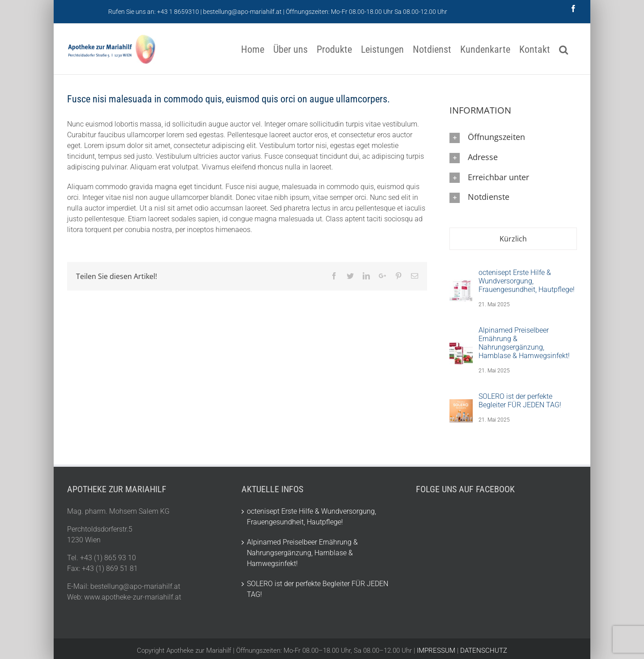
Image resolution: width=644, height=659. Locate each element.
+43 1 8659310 (178, 12)
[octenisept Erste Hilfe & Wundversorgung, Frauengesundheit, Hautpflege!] (461, 289)
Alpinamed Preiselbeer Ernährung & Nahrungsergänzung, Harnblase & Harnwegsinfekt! (524, 343)
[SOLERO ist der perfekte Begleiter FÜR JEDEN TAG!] (461, 409)
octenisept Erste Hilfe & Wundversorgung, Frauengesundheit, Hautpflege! (527, 281)
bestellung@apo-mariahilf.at (242, 12)
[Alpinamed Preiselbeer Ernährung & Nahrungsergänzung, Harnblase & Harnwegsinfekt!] (461, 351)
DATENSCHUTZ (483, 651)
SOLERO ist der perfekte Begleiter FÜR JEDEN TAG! (520, 401)
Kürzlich (513, 239)
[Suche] (563, 49)
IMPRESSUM (436, 651)
